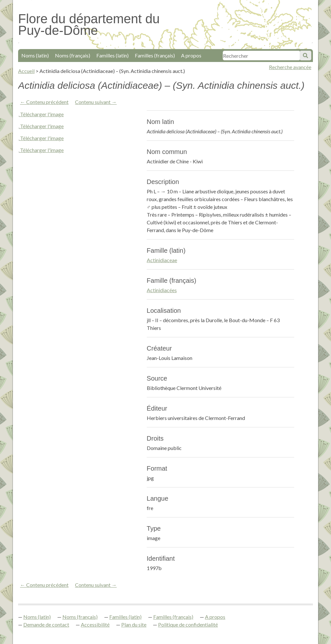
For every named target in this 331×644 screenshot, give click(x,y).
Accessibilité (95, 624)
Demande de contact (46, 624)
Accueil (26, 71)
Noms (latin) (35, 55)
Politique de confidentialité (188, 624)
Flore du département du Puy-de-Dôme (89, 25)
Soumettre (305, 56)
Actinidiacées (162, 290)
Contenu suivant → (96, 102)
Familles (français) (155, 55)
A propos (191, 55)
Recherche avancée (290, 67)
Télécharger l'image (42, 114)
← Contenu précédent (44, 102)
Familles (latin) (112, 55)
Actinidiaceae (162, 260)
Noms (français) (73, 55)
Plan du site (134, 624)
